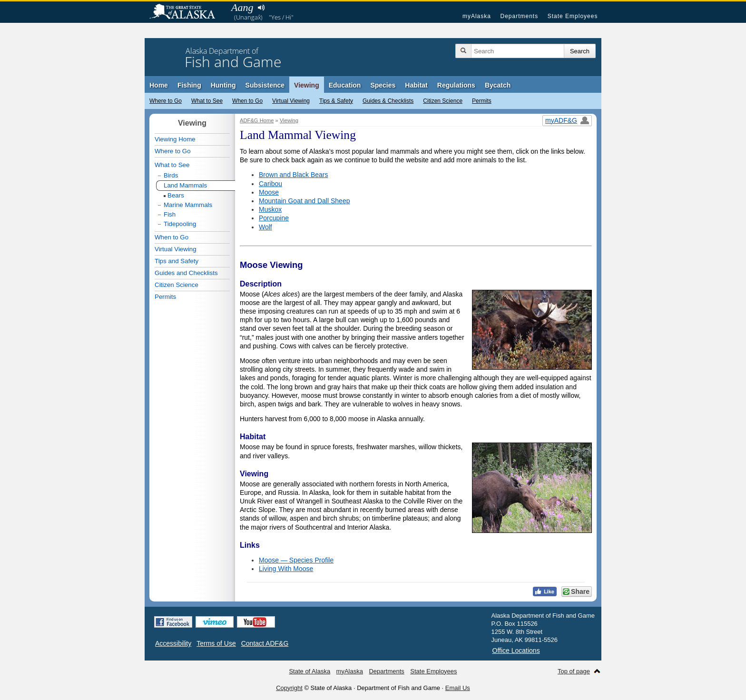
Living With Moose (286, 569)
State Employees (573, 16)
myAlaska (477, 16)
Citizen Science (443, 101)
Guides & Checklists (388, 101)
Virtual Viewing (291, 101)
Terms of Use (216, 643)
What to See (207, 101)
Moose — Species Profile (296, 560)
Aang (242, 7)
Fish (170, 214)
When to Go (247, 101)
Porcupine (274, 218)
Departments (519, 16)
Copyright (289, 688)
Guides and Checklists (186, 273)
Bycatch (498, 85)
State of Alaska (187, 12)
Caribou (270, 184)
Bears (176, 195)
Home (159, 85)
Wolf (265, 227)
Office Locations (516, 651)
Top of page (574, 671)
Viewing (307, 85)
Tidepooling (180, 224)
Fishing (189, 85)
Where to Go (166, 101)
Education (345, 85)
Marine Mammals (188, 205)
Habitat (416, 85)
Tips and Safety (177, 261)
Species (383, 85)
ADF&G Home (257, 120)
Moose (269, 192)
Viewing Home (175, 139)
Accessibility (173, 643)
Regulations (456, 85)
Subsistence (265, 85)
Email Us (458, 688)
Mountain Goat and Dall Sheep (304, 201)
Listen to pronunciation (261, 8)
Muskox (270, 209)
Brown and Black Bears (294, 175)
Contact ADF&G (265, 643)
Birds (171, 175)
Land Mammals (185, 185)
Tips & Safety (336, 101)
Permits (482, 101)
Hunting (223, 85)
